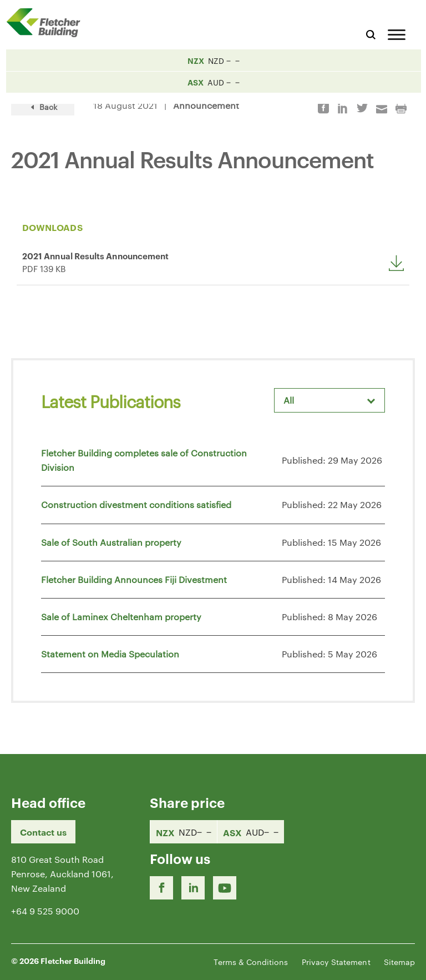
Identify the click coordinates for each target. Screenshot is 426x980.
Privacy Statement (336, 962)
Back (43, 107)
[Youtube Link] (225, 888)
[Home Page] (47, 22)
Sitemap (399, 962)
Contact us (43, 832)
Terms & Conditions (251, 962)
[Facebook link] (161, 888)
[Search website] (371, 33)
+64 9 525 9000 (45, 911)
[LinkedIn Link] (193, 888)
